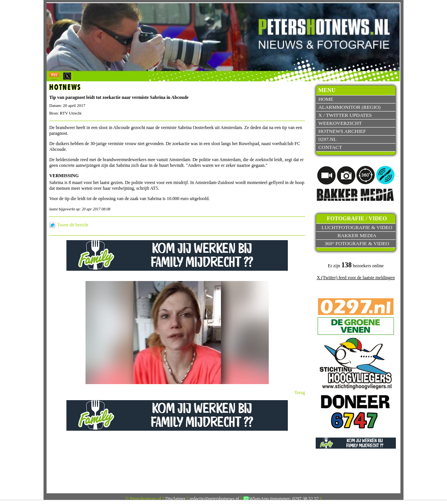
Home (326, 99)
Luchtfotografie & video (357, 227)
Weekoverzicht (340, 123)
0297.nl (328, 139)
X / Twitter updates (345, 115)
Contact (330, 147)
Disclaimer (175, 499)
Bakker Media (357, 235)
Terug (300, 393)
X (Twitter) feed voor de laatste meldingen (356, 278)
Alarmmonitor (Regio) (349, 107)
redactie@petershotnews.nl (215, 499)
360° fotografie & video (357, 243)
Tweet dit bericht (73, 225)
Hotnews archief (342, 131)
